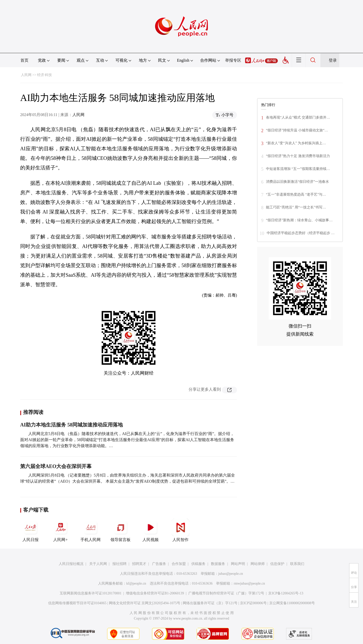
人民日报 (31, 530)
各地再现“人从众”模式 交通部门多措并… (298, 117)
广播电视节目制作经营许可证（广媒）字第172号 (226, 593)
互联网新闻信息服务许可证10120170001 (91, 593)
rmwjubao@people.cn (249, 583)
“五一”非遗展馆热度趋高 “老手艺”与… (296, 194)
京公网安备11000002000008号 (292, 603)
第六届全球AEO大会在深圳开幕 (56, 466)
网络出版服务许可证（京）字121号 (210, 603)
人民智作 (180, 530)
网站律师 (258, 564)
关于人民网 (98, 564)
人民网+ (60, 530)
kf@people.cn (136, 583)
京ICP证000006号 (253, 603)
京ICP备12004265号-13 (286, 593)
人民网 (26, 75)
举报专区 (233, 60)
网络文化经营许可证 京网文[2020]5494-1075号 (145, 603)
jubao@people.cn (231, 574)
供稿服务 (198, 564)
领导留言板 (120, 530)
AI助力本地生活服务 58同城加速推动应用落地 (71, 425)
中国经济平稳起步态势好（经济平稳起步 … (301, 233)
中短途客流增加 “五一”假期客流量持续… (298, 169)
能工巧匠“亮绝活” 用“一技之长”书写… (296, 207)
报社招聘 (119, 564)
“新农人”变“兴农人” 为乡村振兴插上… (296, 143)
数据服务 (218, 564)
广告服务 (159, 564)
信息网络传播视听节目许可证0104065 (77, 603)
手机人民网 (90, 530)
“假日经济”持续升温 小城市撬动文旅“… (297, 130)
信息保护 (277, 564)
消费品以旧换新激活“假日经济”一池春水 (297, 182)
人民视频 (150, 530)
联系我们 (297, 564)
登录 (333, 60)
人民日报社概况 (71, 564)
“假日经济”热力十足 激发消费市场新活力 (298, 156)
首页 (24, 60)
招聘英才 (139, 564)
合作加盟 (179, 564)
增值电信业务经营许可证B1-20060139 (155, 593)
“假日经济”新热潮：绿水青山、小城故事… (299, 220)
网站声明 (238, 564)
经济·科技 (45, 75)
